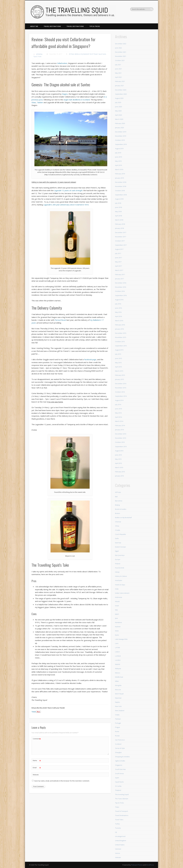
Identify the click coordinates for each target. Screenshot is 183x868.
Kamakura (118, 622)
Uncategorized (120, 836)
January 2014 (119, 430)
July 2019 (118, 153)
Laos (117, 643)
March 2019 (119, 169)
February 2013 (120, 472)
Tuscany (118, 828)
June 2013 (118, 455)
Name (37, 761)
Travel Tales (119, 820)
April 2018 (118, 216)
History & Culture (121, 576)
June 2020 (118, 107)
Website (36, 775)
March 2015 (119, 371)
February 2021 (120, 81)
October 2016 (120, 291)
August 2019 (119, 149)
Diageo (65, 94)
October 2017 (120, 241)
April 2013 (118, 463)
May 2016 (118, 312)
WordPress (150, 865)
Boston (118, 513)
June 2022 (118, 48)
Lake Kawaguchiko (121, 639)
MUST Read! (94, 54)
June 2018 (118, 207)
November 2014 (121, 388)
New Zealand (120, 711)
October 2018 (120, 191)
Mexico (118, 673)
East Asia (118, 543)
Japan (117, 614)
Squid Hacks (102, 54)
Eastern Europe (120, 547)
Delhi (117, 538)
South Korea (119, 773)
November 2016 (121, 287)
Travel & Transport (121, 811)
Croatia (118, 530)
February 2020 (120, 123)
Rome (117, 731)
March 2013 (119, 467)
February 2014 (120, 425)
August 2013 (119, 451)
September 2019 (121, 144)
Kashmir (118, 627)
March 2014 (119, 421)
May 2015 (118, 363)
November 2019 (121, 136)
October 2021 (120, 60)
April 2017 (118, 266)
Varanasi (118, 849)
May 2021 (118, 73)
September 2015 (121, 346)
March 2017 (119, 270)
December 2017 (121, 232)
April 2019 (118, 165)
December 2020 (121, 90)
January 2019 (119, 178)
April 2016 (118, 316)
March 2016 (119, 321)
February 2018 (120, 224)
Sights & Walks (120, 761)
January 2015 (119, 379)
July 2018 (118, 203)
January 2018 (119, 228)
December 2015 (121, 333)
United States (120, 845)
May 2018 (118, 212)
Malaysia (118, 668)
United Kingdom (121, 841)
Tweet (34, 712)
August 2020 (119, 98)
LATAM (117, 648)
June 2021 (118, 69)
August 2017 (119, 249)
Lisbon (117, 652)
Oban (34, 102)
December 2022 (121, 44)
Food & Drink (120, 568)
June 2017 (118, 258)
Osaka (117, 715)
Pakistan (118, 719)
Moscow (118, 690)
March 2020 (119, 119)
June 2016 (118, 308)
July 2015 (118, 354)
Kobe (117, 631)
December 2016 (121, 283)
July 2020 (118, 102)
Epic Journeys (120, 555)
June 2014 (118, 409)
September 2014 (121, 396)
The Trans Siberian (122, 799)
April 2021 (118, 77)
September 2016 (121, 295)
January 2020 (119, 128)
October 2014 (120, 392)
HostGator (119, 580)
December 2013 (121, 434)
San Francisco (120, 740)
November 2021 (121, 56)
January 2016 (119, 329)
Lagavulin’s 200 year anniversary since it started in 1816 (66, 205)
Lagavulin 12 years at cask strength (68, 190)
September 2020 (121, 94)
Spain (117, 778)
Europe (118, 559)
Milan (117, 681)
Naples (117, 702)
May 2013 (118, 459)
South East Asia (120, 769)
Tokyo (117, 807)
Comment (37, 739)
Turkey (117, 824)
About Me (34, 26)
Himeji (117, 572)
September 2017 (121, 245)
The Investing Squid (122, 794)
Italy (116, 610)
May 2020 (118, 111)
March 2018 (119, 220)
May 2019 (118, 161)
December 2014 (121, 384)
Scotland (118, 744)
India (117, 589)
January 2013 (119, 476)
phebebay (39, 54)
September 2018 (121, 195)
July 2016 (118, 304)
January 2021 (119, 86)
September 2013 (121, 447)
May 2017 (118, 262)
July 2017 (118, 253)
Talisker (40, 102)
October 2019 (120, 140)
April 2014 (118, 417)
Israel (117, 606)
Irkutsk (117, 601)
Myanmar (118, 698)
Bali (116, 497)
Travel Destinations (52, 26)
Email (37, 768)
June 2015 (118, 358)
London (118, 660)
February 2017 (120, 274)
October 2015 (120, 342)
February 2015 (120, 375)
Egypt (117, 551)
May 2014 (118, 413)
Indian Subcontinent (122, 593)
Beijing (117, 505)
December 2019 (121, 132)
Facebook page (90, 359)
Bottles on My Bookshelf (82, 54)
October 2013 (120, 442)
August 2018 (119, 199)
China (117, 526)
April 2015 (118, 367)
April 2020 (118, 115)
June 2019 (118, 157)
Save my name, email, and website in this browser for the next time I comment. (62, 781)
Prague (118, 727)
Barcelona (119, 501)
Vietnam (118, 857)
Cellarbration (62, 63)
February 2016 (120, 325)
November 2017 (121, 237)
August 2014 (119, 400)
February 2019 (120, 174)
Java (116, 618)
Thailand (118, 790)
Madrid (118, 664)
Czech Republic (121, 534)
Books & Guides (121, 509)
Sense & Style (120, 748)
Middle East (119, 677)
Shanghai (118, 752)
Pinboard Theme (137, 865)
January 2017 (119, 279)
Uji (116, 832)
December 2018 (121, 182)
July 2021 (118, 65)
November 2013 (121, 438)
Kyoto (117, 635)
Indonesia (119, 597)
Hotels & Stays (120, 585)
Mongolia (118, 685)
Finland (118, 564)
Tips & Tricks (95, 26)
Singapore (119, 765)
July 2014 (118, 404)
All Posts (71, 54)
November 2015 (121, 337)
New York (118, 706)
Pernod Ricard (60, 320)
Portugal (118, 723)
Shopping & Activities (122, 757)
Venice (118, 853)
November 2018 (121, 186)
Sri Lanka (118, 786)
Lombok (118, 656)
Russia (117, 736)
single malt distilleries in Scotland (77, 100)
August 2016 (119, 300)
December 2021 (121, 52)
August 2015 (119, 350)
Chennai (118, 522)
